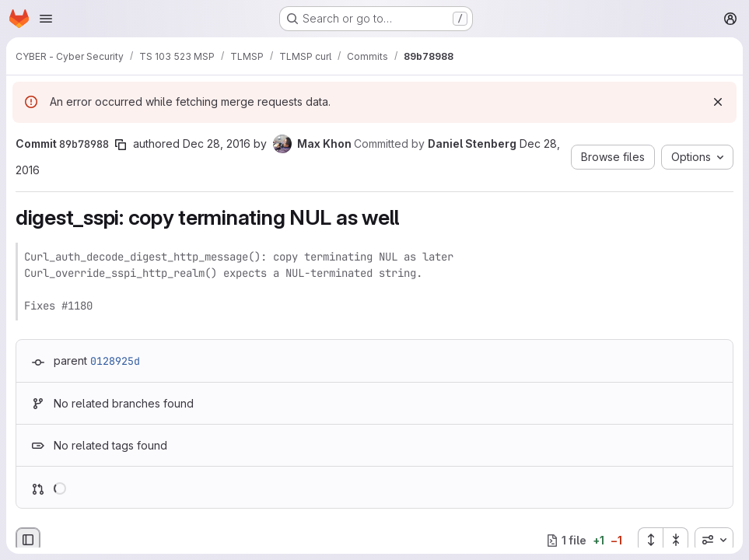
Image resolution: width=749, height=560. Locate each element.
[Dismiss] (718, 102)
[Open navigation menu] (46, 19)
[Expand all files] (650, 540)
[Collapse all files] (676, 540)
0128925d (115, 361)
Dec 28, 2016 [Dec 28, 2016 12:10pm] (217, 143)
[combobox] (714, 540)
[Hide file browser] (28, 540)
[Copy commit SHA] (121, 145)
